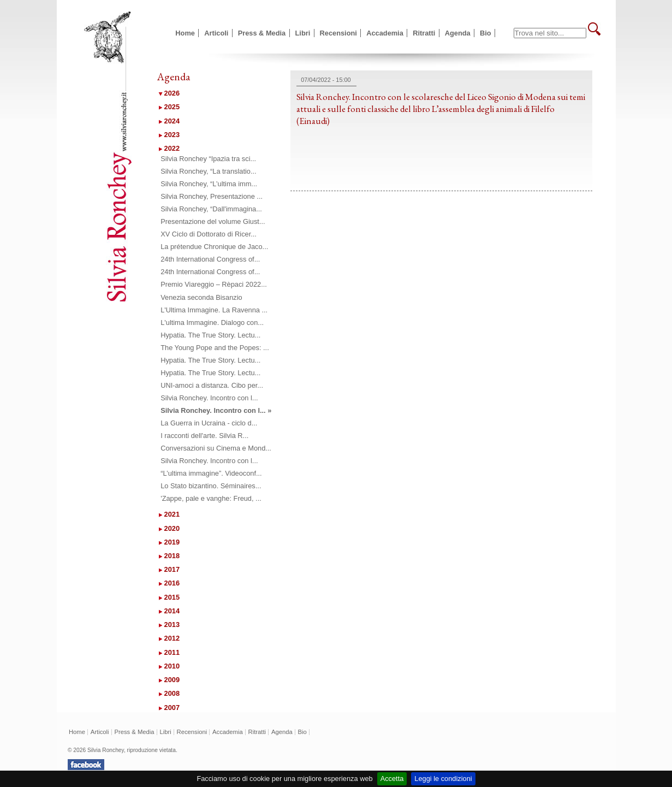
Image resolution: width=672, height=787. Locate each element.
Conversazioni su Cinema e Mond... (216, 448)
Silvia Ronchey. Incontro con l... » (216, 410)
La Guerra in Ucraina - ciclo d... (209, 423)
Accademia (385, 33)
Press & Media (262, 33)
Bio (486, 33)
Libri (303, 33)
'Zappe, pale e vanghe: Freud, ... (211, 498)
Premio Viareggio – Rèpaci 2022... (214, 284)
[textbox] (550, 33)
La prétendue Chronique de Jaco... (214, 247)
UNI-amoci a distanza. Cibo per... (212, 385)
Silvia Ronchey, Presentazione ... (212, 196)
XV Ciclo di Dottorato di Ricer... (209, 234)
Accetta (392, 779)
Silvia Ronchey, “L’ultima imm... (209, 184)
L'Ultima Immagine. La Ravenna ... (214, 310)
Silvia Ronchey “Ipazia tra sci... (208, 159)
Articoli (216, 33)
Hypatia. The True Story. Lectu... (210, 335)
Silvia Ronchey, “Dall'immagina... (211, 209)
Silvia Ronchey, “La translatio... (208, 171)
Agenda (458, 33)
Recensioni (338, 33)
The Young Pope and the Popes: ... (215, 348)
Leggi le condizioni (443, 779)
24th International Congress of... (210, 259)
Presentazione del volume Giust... (213, 221)
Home (185, 33)
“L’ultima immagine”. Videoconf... (211, 473)
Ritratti (424, 33)
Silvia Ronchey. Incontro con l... (209, 398)
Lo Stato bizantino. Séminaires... (211, 486)
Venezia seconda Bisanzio (201, 297)
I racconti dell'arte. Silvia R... (204, 436)
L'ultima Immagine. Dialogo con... (212, 323)
